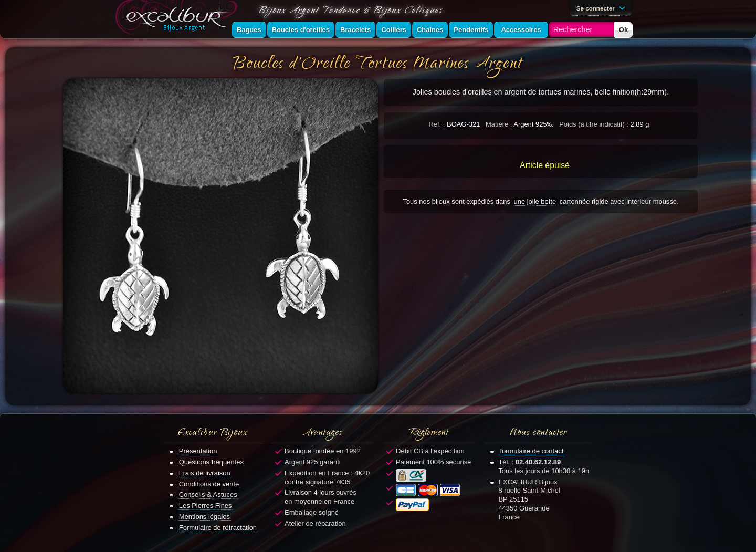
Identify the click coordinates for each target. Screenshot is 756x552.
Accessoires (521, 30)
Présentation (198, 451)
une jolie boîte (535, 201)
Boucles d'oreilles (301, 30)
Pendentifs (471, 30)
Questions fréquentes (211, 462)
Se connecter (603, 7)
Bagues (249, 30)
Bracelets (355, 30)
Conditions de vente (209, 484)
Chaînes (430, 30)
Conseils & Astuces (208, 494)
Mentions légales (204, 517)
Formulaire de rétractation (218, 528)
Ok (623, 30)
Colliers (394, 30)
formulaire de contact (532, 451)
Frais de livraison (205, 473)
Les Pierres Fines (206, 506)
